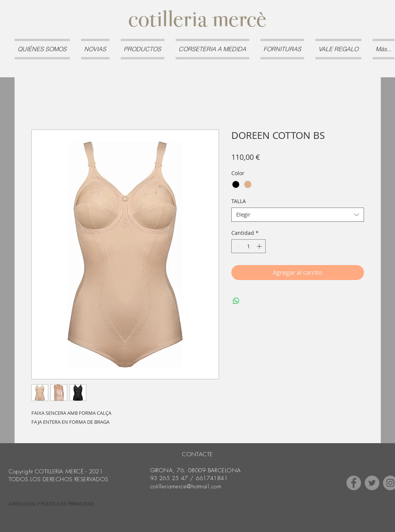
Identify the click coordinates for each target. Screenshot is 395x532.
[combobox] (298, 215)
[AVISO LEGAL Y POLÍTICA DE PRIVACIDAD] (51, 504)
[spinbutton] (249, 246)
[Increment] (260, 246)
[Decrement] (237, 246)
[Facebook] (354, 483)
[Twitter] (372, 483)
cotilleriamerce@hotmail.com (186, 486)
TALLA (239, 201)
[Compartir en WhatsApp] (236, 301)
